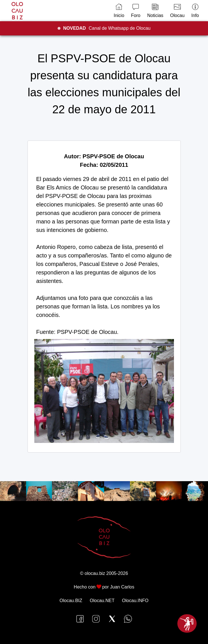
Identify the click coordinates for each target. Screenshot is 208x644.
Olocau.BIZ (71, 601)
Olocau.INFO (135, 601)
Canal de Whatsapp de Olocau (107, 28)
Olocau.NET (102, 601)
